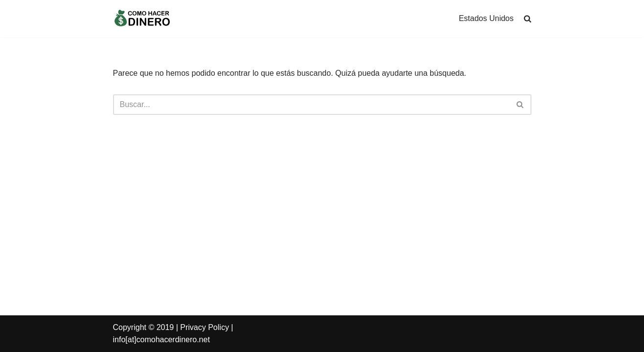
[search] (528, 19)
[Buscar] (520, 105)
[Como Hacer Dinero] (142, 19)
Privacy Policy (205, 327)
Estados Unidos (486, 18)
